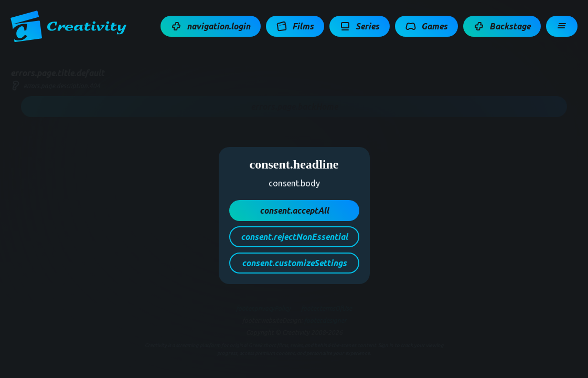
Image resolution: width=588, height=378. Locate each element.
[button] (211, 26)
